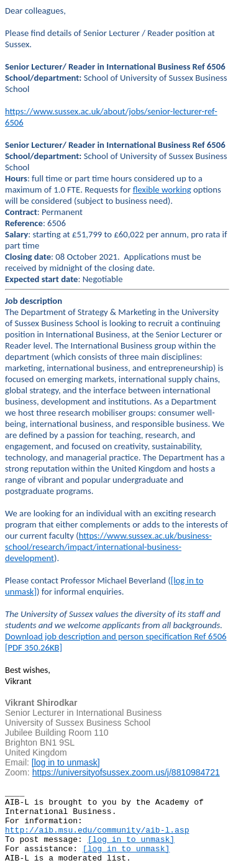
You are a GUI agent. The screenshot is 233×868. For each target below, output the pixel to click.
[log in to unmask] (66, 762)
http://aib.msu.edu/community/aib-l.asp (97, 830)
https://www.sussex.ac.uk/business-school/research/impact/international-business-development (108, 547)
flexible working (162, 190)
